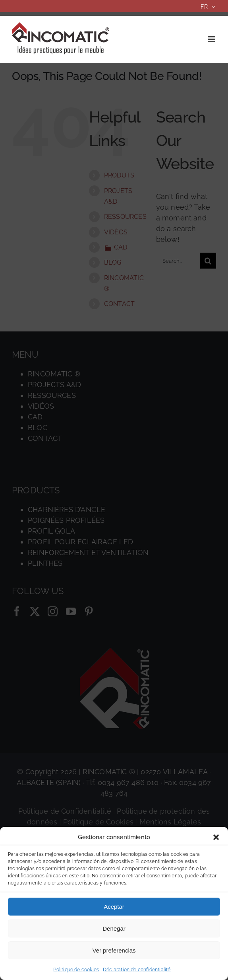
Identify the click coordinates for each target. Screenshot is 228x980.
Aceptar (114, 907)
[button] (216, 837)
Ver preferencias (114, 950)
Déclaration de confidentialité (137, 970)
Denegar (114, 928)
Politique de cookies (76, 970)
